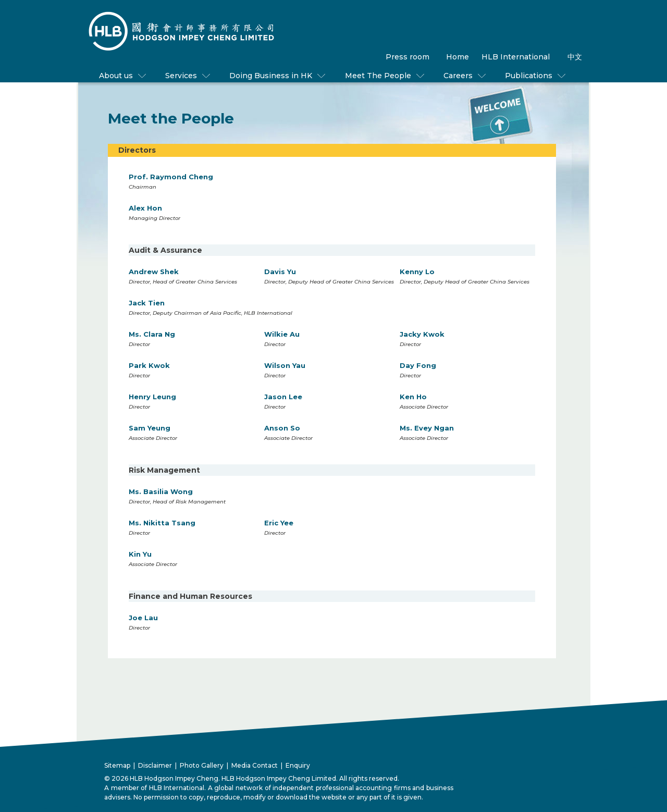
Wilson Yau (285, 365)
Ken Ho (413, 397)
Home (458, 57)
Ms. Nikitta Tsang (162, 523)
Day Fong (418, 365)
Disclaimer (155, 765)
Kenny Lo (417, 272)
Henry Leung (152, 397)
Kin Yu (140, 554)
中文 (575, 57)
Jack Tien (147, 303)
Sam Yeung (150, 428)
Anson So (282, 428)
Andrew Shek (154, 272)
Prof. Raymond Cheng (171, 177)
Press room (407, 57)
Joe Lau (143, 618)
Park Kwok (149, 365)
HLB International (516, 57)
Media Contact (255, 765)
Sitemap (117, 765)
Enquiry (298, 765)
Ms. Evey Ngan (427, 428)
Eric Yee (279, 523)
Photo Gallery (202, 765)
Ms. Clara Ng (152, 334)
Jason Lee (283, 397)
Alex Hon (145, 208)
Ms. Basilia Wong (161, 491)
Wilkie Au (282, 334)
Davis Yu (280, 272)
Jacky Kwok (422, 334)
